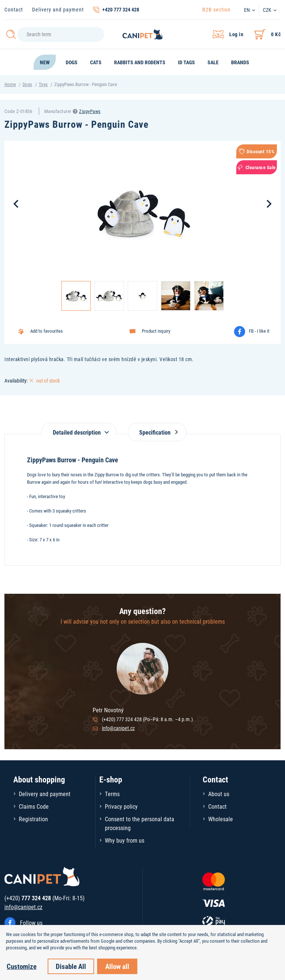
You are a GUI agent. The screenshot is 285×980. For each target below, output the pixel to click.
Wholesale (221, 819)
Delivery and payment (58, 9)
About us (219, 794)
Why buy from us (125, 840)
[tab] (79, 429)
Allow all (117, 966)
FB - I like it (259, 331)
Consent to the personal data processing (140, 823)
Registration (33, 819)
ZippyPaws (90, 111)
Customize (22, 966)
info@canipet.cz (118, 728)
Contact (14, 9)
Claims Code (34, 806)
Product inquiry (156, 331)
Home (10, 84)
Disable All (71, 966)
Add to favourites (47, 331)
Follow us (31, 923)
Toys (43, 84)
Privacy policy (121, 806)
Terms (112, 794)
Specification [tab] (157, 432)
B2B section (217, 9)
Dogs (27, 84)
